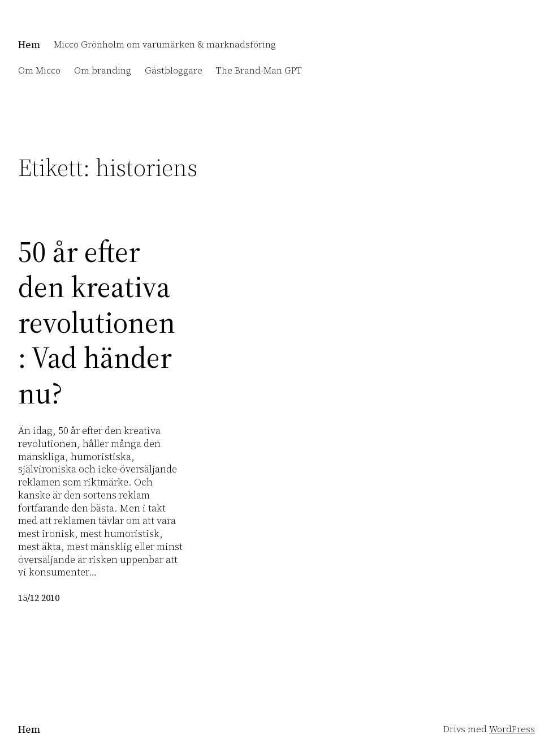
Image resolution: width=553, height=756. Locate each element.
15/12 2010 (39, 598)
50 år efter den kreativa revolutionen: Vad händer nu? (97, 323)
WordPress (512, 729)
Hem (29, 45)
